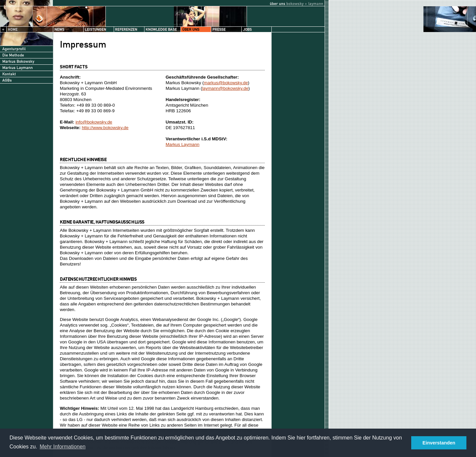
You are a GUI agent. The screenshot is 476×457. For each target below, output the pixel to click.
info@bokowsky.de (94, 122)
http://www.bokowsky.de (105, 128)
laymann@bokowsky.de (225, 88)
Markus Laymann (182, 144)
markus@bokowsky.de (226, 83)
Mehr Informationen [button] (63, 447)
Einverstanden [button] (439, 443)
